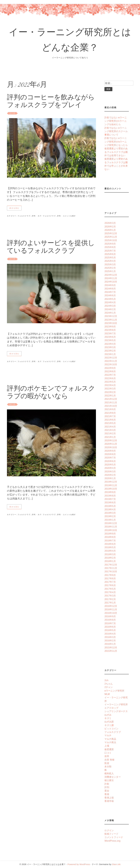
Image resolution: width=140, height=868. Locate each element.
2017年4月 (110, 592)
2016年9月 (110, 616)
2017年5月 (110, 589)
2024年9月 (110, 285)
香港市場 (109, 801)
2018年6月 (110, 544)
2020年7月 (110, 458)
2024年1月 (110, 313)
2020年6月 (110, 461)
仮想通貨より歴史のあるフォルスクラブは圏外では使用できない (116, 152)
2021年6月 (110, 420)
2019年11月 (111, 485)
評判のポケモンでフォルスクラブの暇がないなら (51, 393)
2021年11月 (111, 402)
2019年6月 (110, 502)
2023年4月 (110, 344)
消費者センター (113, 777)
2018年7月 (110, 541)
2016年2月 (110, 640)
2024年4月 (110, 302)
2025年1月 (110, 271)
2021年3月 (110, 430)
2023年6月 (110, 337)
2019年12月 (111, 482)
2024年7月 (110, 292)
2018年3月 (110, 554)
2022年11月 (111, 361)
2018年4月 (110, 551)
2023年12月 (111, 316)
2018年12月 (111, 523)
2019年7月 (110, 499)
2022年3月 (110, 389)
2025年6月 (110, 254)
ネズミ (108, 718)
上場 (107, 746)
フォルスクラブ (24, 216)
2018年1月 (110, 561)
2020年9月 (110, 451)
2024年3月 (110, 306)
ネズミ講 (109, 725)
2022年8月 (110, 371)
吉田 (107, 756)
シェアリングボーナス (116, 711)
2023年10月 (111, 323)
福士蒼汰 (109, 780)
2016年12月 (111, 606)
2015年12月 (111, 647)
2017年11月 (111, 568)
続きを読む (14, 208)
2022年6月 (110, 378)
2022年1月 (110, 396)
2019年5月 (110, 506)
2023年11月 (111, 320)
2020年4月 (110, 468)
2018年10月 (111, 530)
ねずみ (108, 715)
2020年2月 (110, 475)
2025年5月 (110, 257)
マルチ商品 (110, 739)
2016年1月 (110, 644)
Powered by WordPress (79, 864)
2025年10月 (111, 240)
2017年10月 (111, 571)
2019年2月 (110, 516)
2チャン (109, 687)
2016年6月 (110, 627)
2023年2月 (110, 351)
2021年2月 (110, 433)
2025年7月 (110, 251)
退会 (107, 791)
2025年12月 (111, 233)
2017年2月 (110, 599)
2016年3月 (110, 637)
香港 (107, 794)
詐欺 (107, 784)
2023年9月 (110, 326)
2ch (106, 680)
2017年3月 (110, 596)
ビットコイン (111, 729)
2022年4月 (110, 385)
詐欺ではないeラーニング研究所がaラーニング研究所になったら (116, 142)
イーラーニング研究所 (116, 704)
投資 (107, 763)
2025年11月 (111, 237)
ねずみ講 (109, 722)
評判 (34, 216)
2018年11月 (111, 527)
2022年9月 (110, 368)
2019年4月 (110, 509)
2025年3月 (110, 264)
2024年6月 (110, 295)
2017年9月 (110, 575)
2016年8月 (110, 620)
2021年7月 (110, 416)
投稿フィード (111, 834)
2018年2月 (110, 558)
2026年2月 (110, 227)
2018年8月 (110, 537)
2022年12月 (111, 358)
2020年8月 (110, 454)
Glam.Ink (116, 864)
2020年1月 (110, 478)
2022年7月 (110, 375)
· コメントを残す (68, 216)
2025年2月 (110, 268)
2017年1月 (110, 603)
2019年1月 (110, 520)
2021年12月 (111, 399)
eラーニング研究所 (114, 691)
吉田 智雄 (109, 760)
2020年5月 (110, 465)
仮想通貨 (109, 749)
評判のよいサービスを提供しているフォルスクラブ (51, 247)
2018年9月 (110, 534)
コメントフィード (114, 837)
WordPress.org (112, 841)
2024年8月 (110, 289)
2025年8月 (110, 247)
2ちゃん (109, 684)
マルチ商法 (110, 742)
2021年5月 (110, 423)
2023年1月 (110, 354)
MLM (107, 694)
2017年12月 (111, 565)
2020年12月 (111, 440)
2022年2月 (110, 392)
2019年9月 (110, 492)
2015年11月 (111, 651)
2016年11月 (111, 609)
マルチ (108, 735)
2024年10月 (111, 282)
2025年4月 (110, 261)
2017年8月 (110, 578)
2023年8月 (110, 330)
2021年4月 (110, 427)
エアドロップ (111, 708)
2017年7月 (110, 582)
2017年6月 (110, 585)
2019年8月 (110, 496)
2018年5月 (110, 547)
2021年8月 (110, 413)
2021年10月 (111, 406)
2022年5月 (110, 382)
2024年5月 (110, 299)
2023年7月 (110, 333)
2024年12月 (111, 275)
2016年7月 (110, 623)
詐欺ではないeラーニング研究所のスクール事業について (116, 131)
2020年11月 (111, 444)
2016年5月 (110, 630)
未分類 (108, 766)
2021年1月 (110, 437)
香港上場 (109, 798)
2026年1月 (110, 230)
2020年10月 (111, 447)
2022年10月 (111, 364)
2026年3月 (110, 223)
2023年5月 (110, 340)
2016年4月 (110, 634)
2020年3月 (110, 471)
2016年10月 (111, 613)
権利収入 (109, 773)
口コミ (108, 753)
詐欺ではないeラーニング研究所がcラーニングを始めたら (116, 121)
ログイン (109, 830)
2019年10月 (111, 489)
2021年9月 (110, 409)
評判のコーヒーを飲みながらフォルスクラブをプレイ (51, 102)
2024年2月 (110, 309)
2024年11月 (111, 278)
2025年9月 (110, 244)
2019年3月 (110, 513)
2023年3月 (110, 347)
